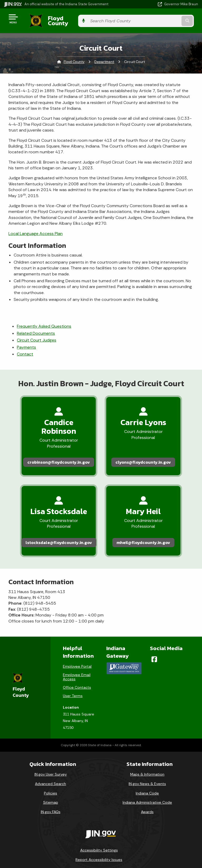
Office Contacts (77, 665)
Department (104, 58)
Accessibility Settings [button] (99, 828)
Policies (50, 770)
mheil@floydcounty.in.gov (149, 519)
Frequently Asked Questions (44, 322)
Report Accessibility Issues (99, 837)
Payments (26, 343)
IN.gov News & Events (147, 761)
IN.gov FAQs (51, 789)
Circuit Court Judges (37, 336)
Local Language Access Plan (36, 229)
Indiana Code (147, 770)
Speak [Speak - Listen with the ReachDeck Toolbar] (98, 852)
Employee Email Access (77, 654)
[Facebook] (154, 637)
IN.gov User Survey (51, 752)
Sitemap (51, 780)
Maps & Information (147, 752)
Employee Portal (77, 644)
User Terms (73, 673)
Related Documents (36, 329)
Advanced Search (50, 761)
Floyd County (61, 19)
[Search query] (170, 19)
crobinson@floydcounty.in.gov (53, 443)
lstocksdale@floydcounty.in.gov (53, 519)
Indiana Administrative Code (147, 780)
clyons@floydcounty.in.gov (149, 443)
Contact (25, 350)
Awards (147, 789)
